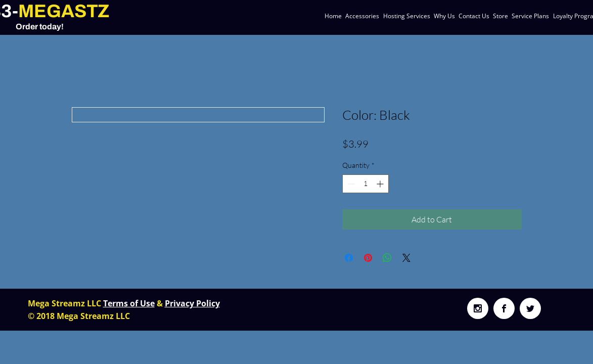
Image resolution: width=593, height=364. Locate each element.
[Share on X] (406, 258)
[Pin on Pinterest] (368, 258)
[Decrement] (350, 184)
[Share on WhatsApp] (387, 258)
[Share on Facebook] (349, 258)
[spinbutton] (366, 184)
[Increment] (381, 184)
